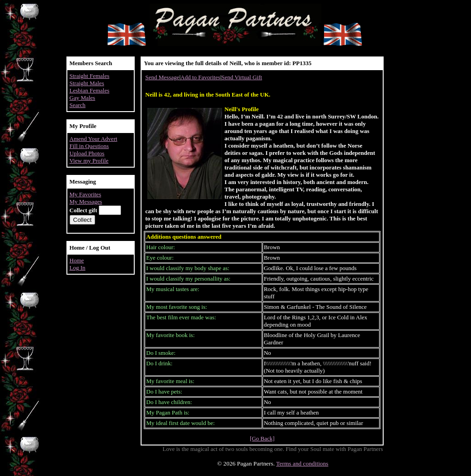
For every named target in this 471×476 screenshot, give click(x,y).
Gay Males (83, 98)
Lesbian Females (90, 90)
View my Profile (89, 161)
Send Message (162, 77)
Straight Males (87, 83)
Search (78, 105)
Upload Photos (87, 153)
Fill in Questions (89, 146)
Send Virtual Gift (242, 77)
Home (77, 260)
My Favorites (86, 194)
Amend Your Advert (94, 139)
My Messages (86, 202)
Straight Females (90, 76)
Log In (78, 268)
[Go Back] (262, 438)
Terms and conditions (302, 463)
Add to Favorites (200, 77)
